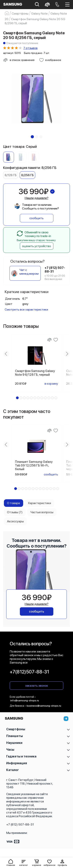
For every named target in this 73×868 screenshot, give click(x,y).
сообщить (36, 218)
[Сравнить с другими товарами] (19, 60)
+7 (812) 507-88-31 (20, 824)
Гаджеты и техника (21, 756)
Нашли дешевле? (37, 198)
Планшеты (15, 736)
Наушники (14, 743)
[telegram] (66, 719)
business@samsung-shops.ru (44, 706)
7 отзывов (30, 48)
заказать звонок (37, 686)
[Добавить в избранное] (50, 60)
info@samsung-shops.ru (25, 701)
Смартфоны (16, 729)
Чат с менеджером (29, 272)
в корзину (51, 384)
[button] (24, 863)
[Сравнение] (49, 340)
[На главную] (14, 719)
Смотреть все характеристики (26, 309)
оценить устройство (36, 246)
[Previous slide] (6, 354)
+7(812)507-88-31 (29, 672)
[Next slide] (67, 354)
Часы (10, 750)
